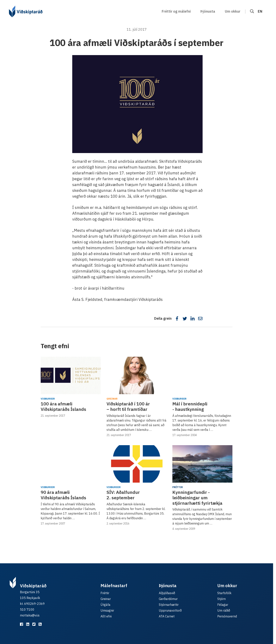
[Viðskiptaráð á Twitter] (34, 624)
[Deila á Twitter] (185, 319)
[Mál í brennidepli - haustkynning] (202, 376)
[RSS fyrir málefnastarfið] (40, 624)
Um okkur (233, 11)
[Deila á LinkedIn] (193, 319)
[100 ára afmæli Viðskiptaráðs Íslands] (71, 376)
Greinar (112, 399)
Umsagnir (107, 610)
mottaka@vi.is (30, 615)
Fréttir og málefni (176, 11)
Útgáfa (105, 605)
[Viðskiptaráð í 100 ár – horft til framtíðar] (137, 376)
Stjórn (221, 599)
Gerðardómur (168, 599)
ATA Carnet (167, 616)
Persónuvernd (227, 616)
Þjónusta (208, 11)
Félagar (223, 605)
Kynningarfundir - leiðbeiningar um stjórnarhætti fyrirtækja (197, 497)
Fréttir (178, 487)
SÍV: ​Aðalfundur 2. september (123, 495)
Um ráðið (224, 610)
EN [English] (260, 11)
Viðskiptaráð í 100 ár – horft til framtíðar (128, 406)
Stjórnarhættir (169, 605)
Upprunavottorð (170, 610)
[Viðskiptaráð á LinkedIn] (28, 624)
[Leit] (252, 11)
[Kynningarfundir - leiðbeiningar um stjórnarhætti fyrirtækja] (202, 464)
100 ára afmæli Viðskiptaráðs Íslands (63, 406)
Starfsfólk (224, 593)
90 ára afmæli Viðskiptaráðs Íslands (63, 495)
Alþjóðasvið (167, 593)
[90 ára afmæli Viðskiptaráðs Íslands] (71, 464)
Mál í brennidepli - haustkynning (190, 406)
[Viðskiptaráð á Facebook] (21, 624)
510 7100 (27, 609)
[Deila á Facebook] (177, 319)
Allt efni (106, 616)
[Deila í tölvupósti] (200, 319)
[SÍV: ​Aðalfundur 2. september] (137, 464)
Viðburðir (48, 399)
